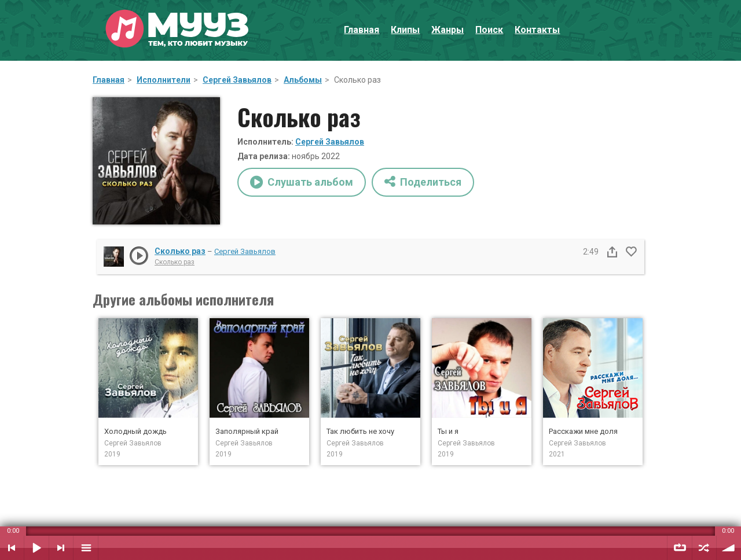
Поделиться (423, 181)
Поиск (489, 30)
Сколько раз (180, 251)
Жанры (447, 30)
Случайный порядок (704, 548)
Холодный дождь (135, 431)
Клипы (405, 30)
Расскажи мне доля (583, 431)
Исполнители (164, 80)
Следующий (61, 548)
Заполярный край (247, 431)
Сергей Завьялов (237, 80)
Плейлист (86, 548)
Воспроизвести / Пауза (36, 548)
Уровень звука (729, 548)
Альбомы (303, 80)
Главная (362, 30)
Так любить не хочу (360, 431)
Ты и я (448, 431)
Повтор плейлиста (680, 548)
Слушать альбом (302, 182)
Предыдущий (12, 548)
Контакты (537, 30)
